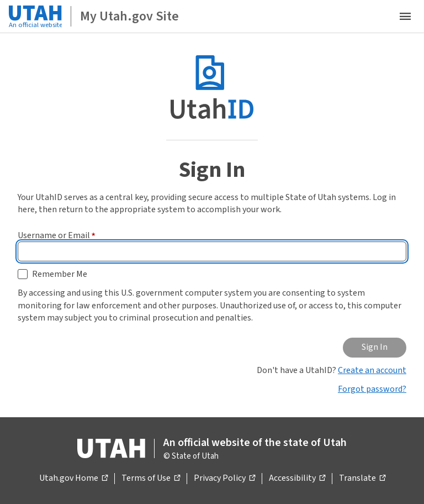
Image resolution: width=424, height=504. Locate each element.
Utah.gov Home (73, 479)
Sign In (375, 347)
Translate (362, 479)
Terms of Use (151, 479)
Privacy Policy (224, 479)
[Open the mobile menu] (405, 17)
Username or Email (57, 235)
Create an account (372, 370)
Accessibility (297, 479)
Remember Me (60, 274)
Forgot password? (372, 389)
